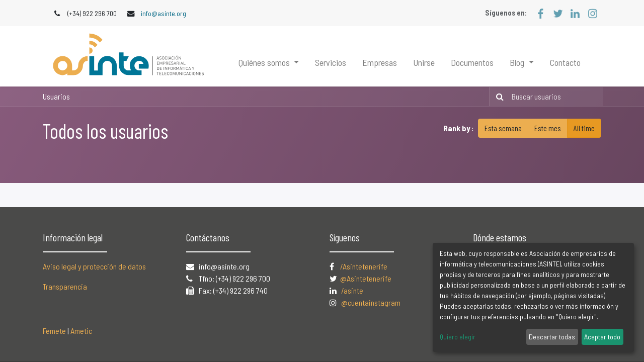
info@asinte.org (164, 13)
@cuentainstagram (371, 302)
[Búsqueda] (498, 97)
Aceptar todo (602, 337)
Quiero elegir (458, 337)
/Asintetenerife (364, 266)
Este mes (548, 128)
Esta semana (503, 128)
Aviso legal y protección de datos (94, 266)
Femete (54, 331)
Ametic (81, 331)
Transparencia (65, 286)
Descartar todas (552, 337)
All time (584, 128)
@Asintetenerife (367, 278)
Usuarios (56, 96)
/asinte (352, 290)
